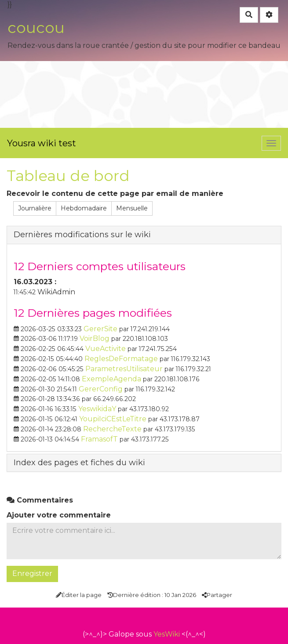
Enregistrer (32, 573)
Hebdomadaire (84, 208)
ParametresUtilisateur (124, 369)
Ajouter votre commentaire (59, 515)
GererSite (100, 329)
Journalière (35, 208)
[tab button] (144, 235)
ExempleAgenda (111, 379)
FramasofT (99, 439)
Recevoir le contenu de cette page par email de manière (115, 194)
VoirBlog (95, 338)
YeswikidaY (97, 409)
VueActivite (106, 349)
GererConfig (101, 389)
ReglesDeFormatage (121, 359)
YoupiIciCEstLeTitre (113, 419)
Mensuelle (132, 208)
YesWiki (167, 634)
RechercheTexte (112, 429)
